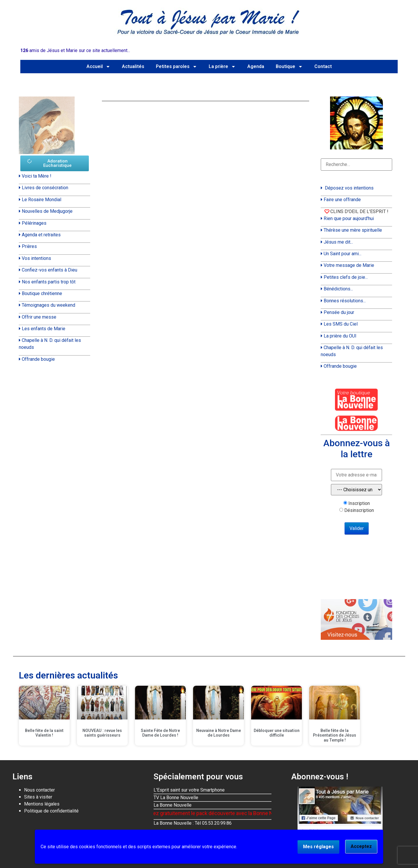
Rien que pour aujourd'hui (349, 218)
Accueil (98, 67)
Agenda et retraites (41, 235)
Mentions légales (42, 804)
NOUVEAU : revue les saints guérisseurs (102, 733)
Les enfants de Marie (44, 329)
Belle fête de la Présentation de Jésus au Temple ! (335, 735)
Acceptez (361, 846)
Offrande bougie (38, 359)
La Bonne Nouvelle (173, 805)
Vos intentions (36, 258)
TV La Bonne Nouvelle (176, 798)
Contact (323, 66)
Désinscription (359, 510)
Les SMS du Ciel (341, 324)
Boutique (289, 67)
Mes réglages (318, 847)
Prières (29, 246)
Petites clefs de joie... (346, 277)
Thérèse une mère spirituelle (353, 230)
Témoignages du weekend (48, 305)
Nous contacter (39, 790)
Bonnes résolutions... (345, 301)
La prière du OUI (340, 336)
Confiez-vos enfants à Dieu (49, 270)
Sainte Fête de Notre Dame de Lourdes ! (160, 733)
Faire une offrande (342, 200)
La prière (222, 67)
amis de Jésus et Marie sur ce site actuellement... (75, 50)
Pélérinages (34, 223)
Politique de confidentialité (51, 811)
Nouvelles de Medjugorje (47, 211)
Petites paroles (176, 67)
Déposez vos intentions (349, 188)
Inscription (359, 503)
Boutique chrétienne (42, 293)
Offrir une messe (39, 317)
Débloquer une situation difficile (277, 733)
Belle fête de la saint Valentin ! (44, 733)
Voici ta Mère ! (37, 176)
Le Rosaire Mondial (42, 200)
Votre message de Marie (349, 265)
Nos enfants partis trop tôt (49, 282)
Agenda (256, 66)
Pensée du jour (339, 312)
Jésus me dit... (338, 242)
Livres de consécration (45, 188)
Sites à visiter (38, 797)
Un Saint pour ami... (343, 254)
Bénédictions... (338, 289)
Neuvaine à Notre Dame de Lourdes (219, 733)
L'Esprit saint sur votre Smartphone (189, 790)
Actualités (133, 66)
